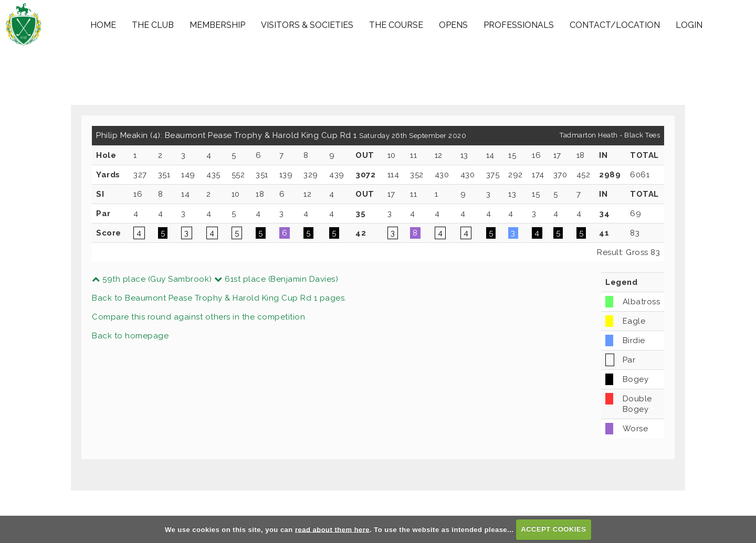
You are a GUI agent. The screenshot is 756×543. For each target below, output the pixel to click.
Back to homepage (130, 336)
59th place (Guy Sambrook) (152, 279)
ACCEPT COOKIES (553, 529)
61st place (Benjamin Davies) (276, 279)
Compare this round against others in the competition (198, 317)
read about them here (332, 529)
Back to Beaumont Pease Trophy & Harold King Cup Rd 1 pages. (219, 298)
